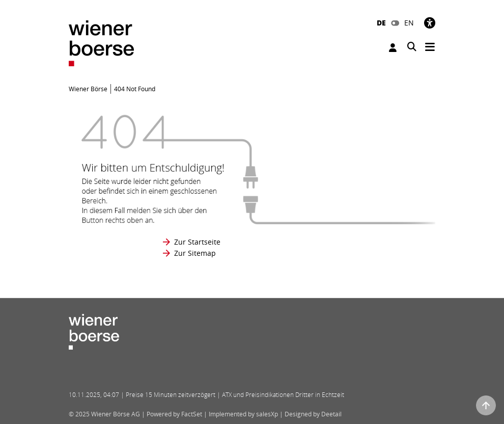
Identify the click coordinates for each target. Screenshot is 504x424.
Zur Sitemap (195, 253)
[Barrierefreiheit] (430, 23)
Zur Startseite (197, 242)
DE (381, 23)
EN (409, 23)
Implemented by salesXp (243, 414)
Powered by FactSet (174, 414)
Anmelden (393, 48)
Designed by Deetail (313, 414)
